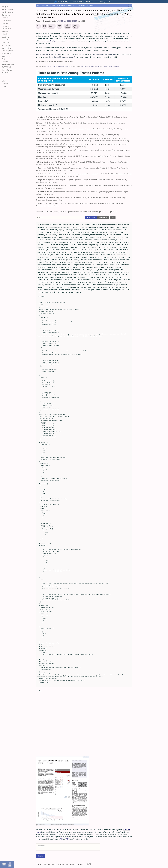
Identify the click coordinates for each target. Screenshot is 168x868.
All (113, 218)
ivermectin (53, 66)
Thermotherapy (7, 70)
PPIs (3, 59)
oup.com (55, 200)
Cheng (56, 57)
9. (36, 162)
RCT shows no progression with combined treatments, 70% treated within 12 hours (67, 5)
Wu (47, 55)
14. (37, 192)
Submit (41, 856)
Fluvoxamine (6, 26)
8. (36, 156)
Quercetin (5, 62)
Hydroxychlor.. (7, 29)
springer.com (55, 188)
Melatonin (5, 37)
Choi (56, 55)
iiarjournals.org (109, 135)
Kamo (51, 55)
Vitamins (5, 73)
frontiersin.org (50, 125)
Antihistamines (7, 12)
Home (4, 86)
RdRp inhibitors (7, 64)
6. (36, 144)
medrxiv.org (71, 176)
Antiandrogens (7, 10)
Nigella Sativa (6, 53)
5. (36, 138)
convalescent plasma (65, 66)
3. (36, 129)
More (4, 75)
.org (63, 2)
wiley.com (59, 119)
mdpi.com (57, 159)
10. (37, 168)
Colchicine (5, 18)
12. (37, 180)
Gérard (38, 55)
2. (36, 123)
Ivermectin (5, 31)
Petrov (110, 55)
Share (48, 864)
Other (4, 81)
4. (36, 135)
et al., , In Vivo (70, 135)
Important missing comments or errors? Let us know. (54, 62)
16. (37, 204)
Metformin (5, 40)
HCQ (47, 66)
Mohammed (64, 57)
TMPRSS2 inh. (7, 67)
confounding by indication (53, 41)
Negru (51, 57)
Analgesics (6, 7)
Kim (60, 55)
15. (37, 198)
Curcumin (5, 23)
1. (36, 117)
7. (36, 150)
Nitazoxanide (6, 56)
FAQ (67, 864)
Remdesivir (103, 218)
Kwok (71, 57)
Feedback (5, 84)
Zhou (43, 55)
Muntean (103, 55)
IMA (61, 839)
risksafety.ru (63, 170)
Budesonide (6, 15)
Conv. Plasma (6, 20)
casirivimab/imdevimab (111, 66)
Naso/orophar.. (7, 51)
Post (40, 864)
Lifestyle (5, 34)
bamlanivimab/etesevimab (90, 66)
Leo (93, 55)
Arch (114, 55)
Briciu (97, 55)
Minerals (5, 42)
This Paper (91, 218)
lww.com (45, 194)
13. (37, 186)
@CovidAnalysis (58, 864)
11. (37, 174)
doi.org (65, 119)
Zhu (75, 57)
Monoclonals (6, 45)
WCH (68, 839)
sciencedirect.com (118, 141)
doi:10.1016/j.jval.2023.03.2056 (67, 21)
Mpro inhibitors (7, 48)
